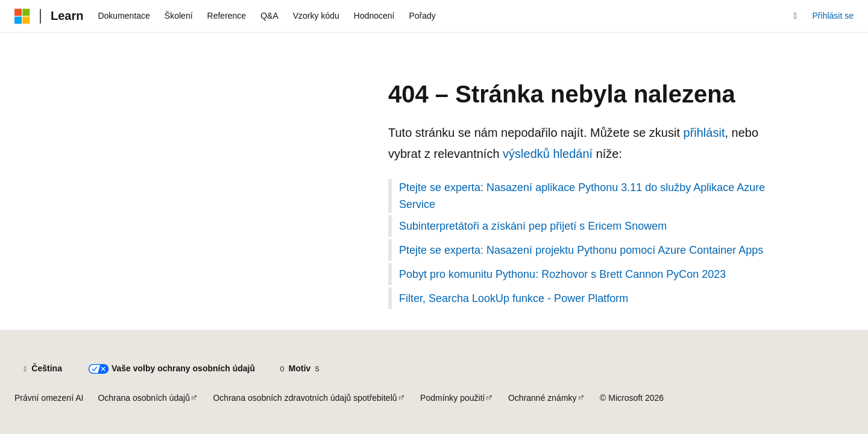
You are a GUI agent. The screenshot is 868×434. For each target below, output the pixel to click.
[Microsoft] (22, 16)
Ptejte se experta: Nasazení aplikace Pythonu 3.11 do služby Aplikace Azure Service (582, 196)
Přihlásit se (833, 16)
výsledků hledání (548, 154)
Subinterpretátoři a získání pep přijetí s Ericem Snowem (533, 226)
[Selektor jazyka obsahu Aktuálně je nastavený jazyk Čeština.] (42, 369)
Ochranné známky (542, 398)
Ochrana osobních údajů (144, 398)
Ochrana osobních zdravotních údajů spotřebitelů (305, 398)
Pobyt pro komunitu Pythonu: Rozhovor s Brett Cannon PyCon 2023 (562, 274)
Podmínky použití (452, 398)
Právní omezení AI (49, 398)
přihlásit (704, 133)
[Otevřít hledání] (796, 16)
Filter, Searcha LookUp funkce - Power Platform (514, 298)
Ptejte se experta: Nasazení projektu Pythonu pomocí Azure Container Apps (581, 250)
